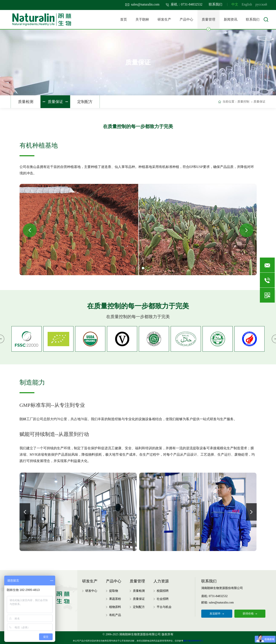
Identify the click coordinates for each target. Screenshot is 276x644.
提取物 (114, 591)
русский (261, 4)
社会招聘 (163, 599)
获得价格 (250, 614)
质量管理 (208, 23)
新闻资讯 (231, 19)
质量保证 (55, 102)
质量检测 (26, 102)
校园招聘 (163, 591)
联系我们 (215, 4)
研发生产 (164, 19)
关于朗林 (142, 19)
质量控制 (243, 102)
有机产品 (115, 615)
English (247, 4)
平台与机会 (164, 607)
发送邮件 (217, 614)
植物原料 (115, 607)
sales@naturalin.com (142, 4)
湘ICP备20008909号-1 (193, 641)
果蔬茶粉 (115, 599)
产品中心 (186, 19)
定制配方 (85, 102)
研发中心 (91, 591)
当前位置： (230, 102)
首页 (124, 19)
